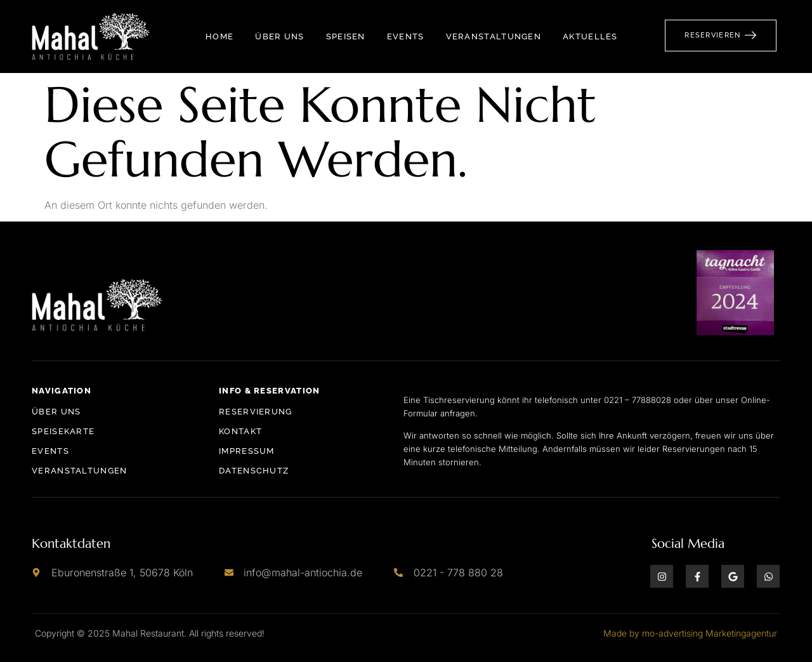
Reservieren (721, 35)
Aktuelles (590, 36)
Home (219, 36)
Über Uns (279, 36)
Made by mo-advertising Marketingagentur (690, 633)
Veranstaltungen (494, 36)
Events (406, 36)
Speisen (346, 36)
